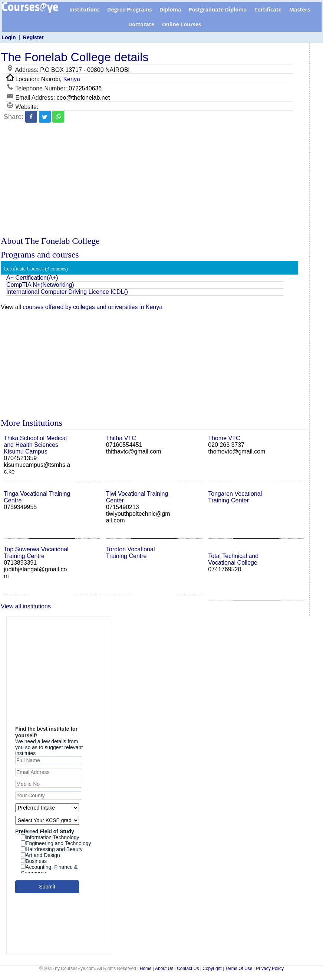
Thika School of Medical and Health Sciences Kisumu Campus (35, 445)
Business (34, 861)
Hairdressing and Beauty (52, 849)
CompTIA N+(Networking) (40, 285)
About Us (164, 969)
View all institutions (26, 606)
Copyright (212, 969)
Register (33, 37)
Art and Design (40, 855)
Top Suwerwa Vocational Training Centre (36, 553)
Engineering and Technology (56, 843)
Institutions (85, 9)
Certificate (268, 9)
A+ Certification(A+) (32, 278)
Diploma (170, 9)
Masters (300, 9)
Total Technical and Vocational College (233, 559)
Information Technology (50, 837)
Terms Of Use (239, 969)
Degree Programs (129, 9)
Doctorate (141, 24)
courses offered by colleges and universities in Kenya (93, 307)
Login (9, 37)
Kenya (71, 79)
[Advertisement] (154, 180)
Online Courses (182, 24)
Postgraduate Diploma (218, 9)
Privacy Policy (270, 969)
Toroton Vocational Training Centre (131, 553)
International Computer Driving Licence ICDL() (67, 292)
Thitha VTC (121, 438)
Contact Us (188, 969)
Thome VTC (224, 438)
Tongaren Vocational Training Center (235, 497)
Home (146, 969)
